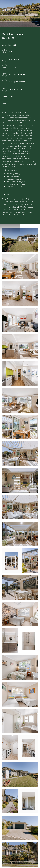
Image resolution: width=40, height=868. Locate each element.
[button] (37, 3)
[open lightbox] (20, 240)
